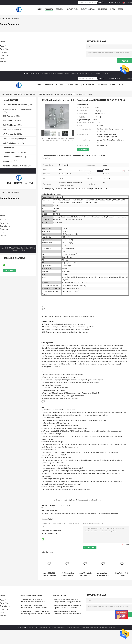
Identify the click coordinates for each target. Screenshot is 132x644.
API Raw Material (9, 134)
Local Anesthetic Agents (12, 139)
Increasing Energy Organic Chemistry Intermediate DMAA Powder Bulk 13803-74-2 (103, 574)
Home (39, 9)
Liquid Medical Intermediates (81, 513)
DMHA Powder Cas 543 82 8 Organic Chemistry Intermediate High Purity (67, 574)
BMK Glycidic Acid (10, 125)
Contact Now (83, 150)
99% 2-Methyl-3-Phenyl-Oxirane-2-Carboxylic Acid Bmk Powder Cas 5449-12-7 (69, 613)
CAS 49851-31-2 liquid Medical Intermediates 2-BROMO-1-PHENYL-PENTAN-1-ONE (33, 601)
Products (49, 9)
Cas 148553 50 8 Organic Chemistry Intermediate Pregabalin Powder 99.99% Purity (49, 574)
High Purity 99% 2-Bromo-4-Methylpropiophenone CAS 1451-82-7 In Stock (122, 574)
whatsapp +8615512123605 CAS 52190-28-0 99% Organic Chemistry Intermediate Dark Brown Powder (35, 613)
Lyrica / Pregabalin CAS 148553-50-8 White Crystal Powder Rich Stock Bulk (85, 574)
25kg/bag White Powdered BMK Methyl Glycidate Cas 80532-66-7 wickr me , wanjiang (67, 607)
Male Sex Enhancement (12, 143)
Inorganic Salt (8, 161)
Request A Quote (115, 3)
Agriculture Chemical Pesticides (15, 166)
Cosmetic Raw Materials (12, 152)
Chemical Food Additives (12, 157)
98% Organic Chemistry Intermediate (57, 513)
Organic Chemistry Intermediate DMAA (105, 513)
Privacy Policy (29, 73)
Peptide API (7, 148)
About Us (60, 9)
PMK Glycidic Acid (10, 121)
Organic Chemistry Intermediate (25, 94)
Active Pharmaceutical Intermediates (17, 109)
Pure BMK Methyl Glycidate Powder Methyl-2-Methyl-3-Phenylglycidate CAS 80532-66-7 (67, 601)
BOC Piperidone (9, 116)
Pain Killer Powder (10, 130)
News (113, 9)
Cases (120, 9)
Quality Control (88, 9)
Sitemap (3, 61)
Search (100, 3)
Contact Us (102, 9)
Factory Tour (72, 9)
